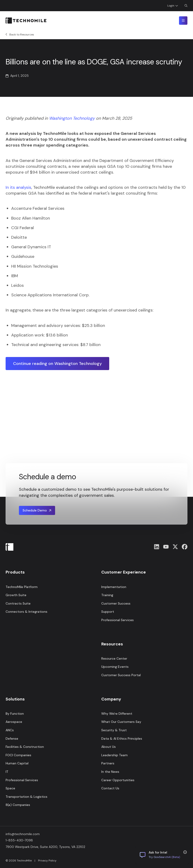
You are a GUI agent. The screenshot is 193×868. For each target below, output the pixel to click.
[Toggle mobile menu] (183, 21)
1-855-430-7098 (19, 840)
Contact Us (110, 788)
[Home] (26, 21)
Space (10, 788)
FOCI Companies (18, 755)
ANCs (10, 730)
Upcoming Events (115, 667)
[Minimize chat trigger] (185, 852)
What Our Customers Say (121, 722)
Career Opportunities (118, 780)
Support (108, 612)
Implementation (114, 587)
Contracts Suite (18, 603)
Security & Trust (114, 730)
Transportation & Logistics (26, 797)
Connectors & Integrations (26, 612)
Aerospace (14, 722)
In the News (110, 772)
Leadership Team (114, 755)
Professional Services (22, 780)
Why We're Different (117, 714)
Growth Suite (16, 595)
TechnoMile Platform (22, 587)
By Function (15, 714)
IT (7, 772)
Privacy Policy (47, 861)
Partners (108, 763)
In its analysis (18, 187)
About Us (109, 747)
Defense (12, 738)
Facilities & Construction (25, 747)
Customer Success (116, 603)
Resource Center (114, 658)
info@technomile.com (23, 834)
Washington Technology (72, 118)
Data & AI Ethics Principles (122, 738)
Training (107, 595)
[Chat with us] (162, 855)
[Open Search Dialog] (186, 6)
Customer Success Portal (121, 675)
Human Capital (17, 763)
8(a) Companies (18, 805)
